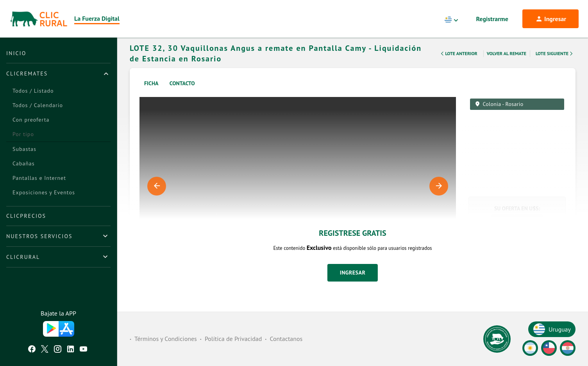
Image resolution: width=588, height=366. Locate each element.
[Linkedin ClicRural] (71, 350)
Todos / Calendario (38, 105)
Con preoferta (31, 120)
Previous (157, 196)
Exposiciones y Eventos (44, 192)
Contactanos (286, 339)
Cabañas (24, 163)
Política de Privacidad (233, 339)
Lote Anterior (458, 64)
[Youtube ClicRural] (83, 350)
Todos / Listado (33, 91)
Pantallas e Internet (39, 178)
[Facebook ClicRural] (32, 350)
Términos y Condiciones (166, 339)
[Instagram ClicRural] (58, 350)
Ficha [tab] (151, 93)
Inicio (16, 53)
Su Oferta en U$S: (517, 219)
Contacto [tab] (182, 93)
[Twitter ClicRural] (45, 350)
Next (439, 196)
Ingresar (353, 283)
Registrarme (492, 19)
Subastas (24, 149)
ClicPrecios (26, 216)
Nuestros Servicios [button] (39, 236)
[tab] (58, 74)
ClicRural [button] (23, 257)
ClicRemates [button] (27, 74)
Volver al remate (507, 64)
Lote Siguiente (555, 64)
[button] (517, 307)
